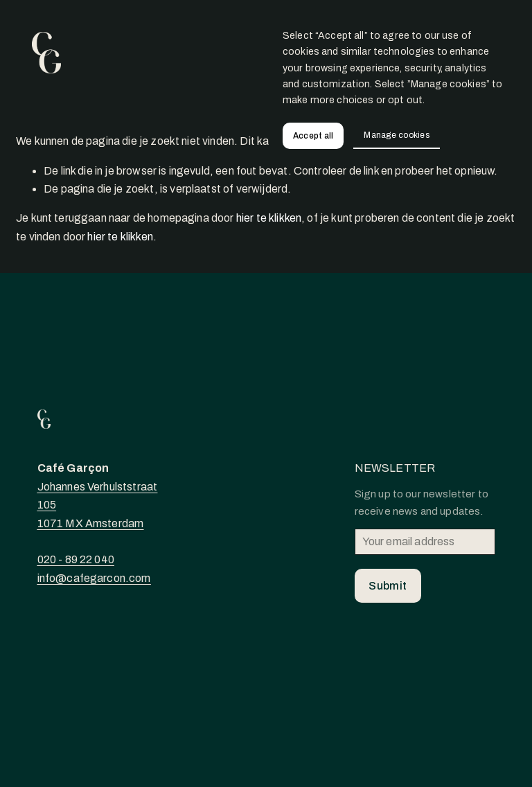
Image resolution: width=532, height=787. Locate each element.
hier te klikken (269, 218)
